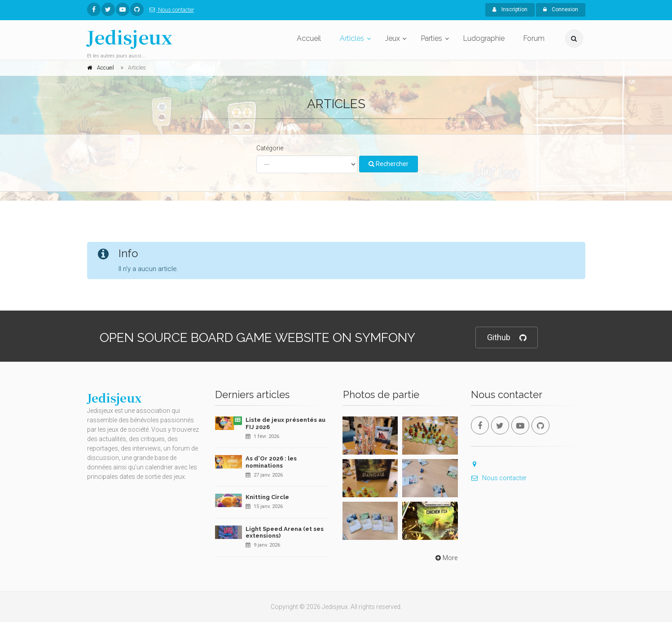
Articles (352, 38)
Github (507, 338)
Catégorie (270, 148)
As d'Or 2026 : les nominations (271, 462)
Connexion (561, 9)
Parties (432, 38)
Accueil (309, 38)
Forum (534, 38)
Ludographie (484, 38)
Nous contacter (170, 10)
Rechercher (389, 164)
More (446, 558)
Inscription (510, 9)
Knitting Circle (267, 497)
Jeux (393, 38)
